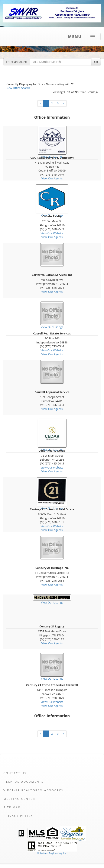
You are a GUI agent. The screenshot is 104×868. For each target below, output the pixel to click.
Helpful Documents (24, 782)
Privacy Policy (18, 816)
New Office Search (18, 88)
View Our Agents (52, 178)
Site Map (12, 807)
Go (96, 62)
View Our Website (52, 233)
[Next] (64, 104)
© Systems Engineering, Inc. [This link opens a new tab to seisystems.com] (52, 853)
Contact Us (15, 773)
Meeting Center (19, 799)
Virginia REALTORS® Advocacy (34, 790)
